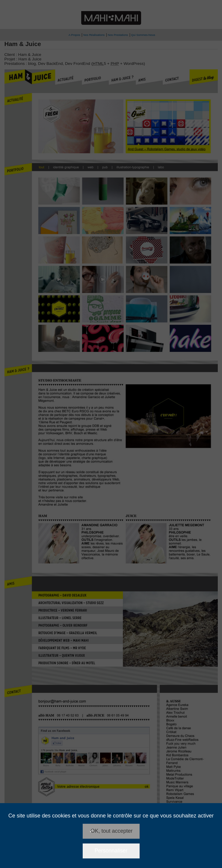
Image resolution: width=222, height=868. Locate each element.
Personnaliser (111, 851)
